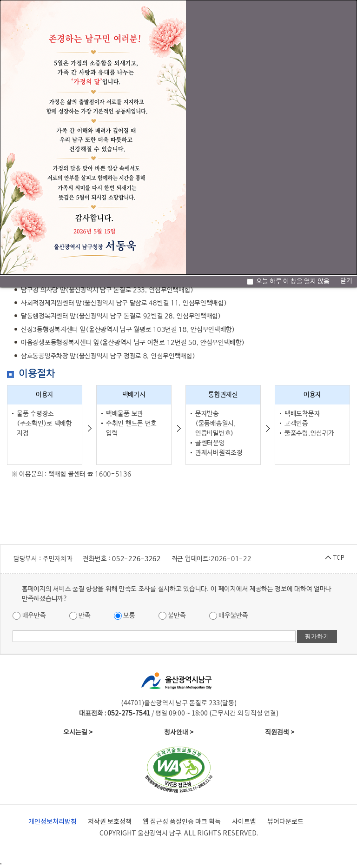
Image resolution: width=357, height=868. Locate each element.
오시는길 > (78, 733)
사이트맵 (244, 822)
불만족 (172, 616)
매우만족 (29, 616)
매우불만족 (229, 616)
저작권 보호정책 (110, 822)
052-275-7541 (129, 714)
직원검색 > (280, 733)
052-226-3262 (136, 559)
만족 (80, 616)
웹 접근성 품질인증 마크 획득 (182, 822)
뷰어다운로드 (285, 822)
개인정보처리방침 (53, 822)
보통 (125, 616)
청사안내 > (179, 733)
